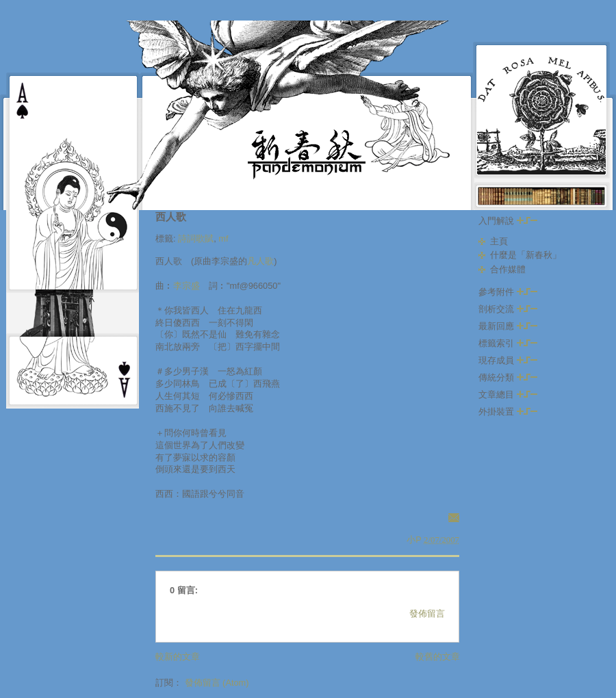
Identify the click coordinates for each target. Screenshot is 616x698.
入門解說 (508, 221)
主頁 (499, 241)
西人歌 (171, 217)
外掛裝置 (508, 412)
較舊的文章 (438, 657)
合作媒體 (508, 269)
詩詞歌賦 (196, 238)
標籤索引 (508, 343)
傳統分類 (508, 377)
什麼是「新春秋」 (526, 255)
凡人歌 (260, 261)
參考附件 (508, 292)
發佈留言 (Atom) (217, 683)
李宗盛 (187, 286)
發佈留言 (427, 613)
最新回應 (508, 326)
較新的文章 (178, 657)
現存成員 (508, 360)
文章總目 (508, 395)
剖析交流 (508, 309)
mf (223, 238)
